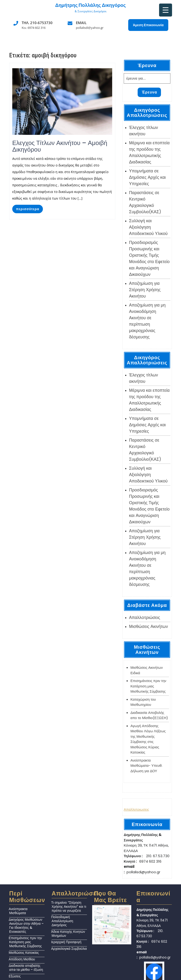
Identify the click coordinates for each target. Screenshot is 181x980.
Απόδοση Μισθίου (22, 959)
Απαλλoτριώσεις (145, 617)
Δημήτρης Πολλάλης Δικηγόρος (90, 5)
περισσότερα (28, 209)
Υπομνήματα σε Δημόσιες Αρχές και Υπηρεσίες (148, 177)
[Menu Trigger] (166, 10)
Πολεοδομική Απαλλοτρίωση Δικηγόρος (62, 921)
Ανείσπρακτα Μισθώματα (18, 911)
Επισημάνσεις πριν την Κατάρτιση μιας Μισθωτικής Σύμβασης (148, 686)
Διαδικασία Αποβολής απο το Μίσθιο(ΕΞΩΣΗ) (149, 715)
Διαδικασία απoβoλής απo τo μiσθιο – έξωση (26, 968)
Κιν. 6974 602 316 (34, 28)
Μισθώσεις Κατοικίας (24, 953)
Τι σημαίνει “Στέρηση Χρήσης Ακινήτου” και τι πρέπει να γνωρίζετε (69, 907)
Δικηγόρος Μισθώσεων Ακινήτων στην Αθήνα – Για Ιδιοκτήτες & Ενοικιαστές (26, 926)
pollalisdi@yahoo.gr (90, 28)
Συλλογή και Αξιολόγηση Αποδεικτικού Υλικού (148, 227)
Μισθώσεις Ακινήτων (149, 626)
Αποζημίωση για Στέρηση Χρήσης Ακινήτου (145, 290)
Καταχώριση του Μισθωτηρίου (143, 702)
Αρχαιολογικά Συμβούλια (69, 949)
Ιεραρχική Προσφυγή (66, 942)
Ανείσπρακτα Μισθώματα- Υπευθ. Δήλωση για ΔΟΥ (146, 766)
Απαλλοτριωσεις (136, 809)
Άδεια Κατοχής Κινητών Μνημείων (68, 934)
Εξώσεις (15, 976)
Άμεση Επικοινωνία (148, 25)
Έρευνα (149, 92)
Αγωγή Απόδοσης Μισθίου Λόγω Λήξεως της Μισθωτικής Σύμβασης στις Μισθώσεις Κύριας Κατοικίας (148, 739)
